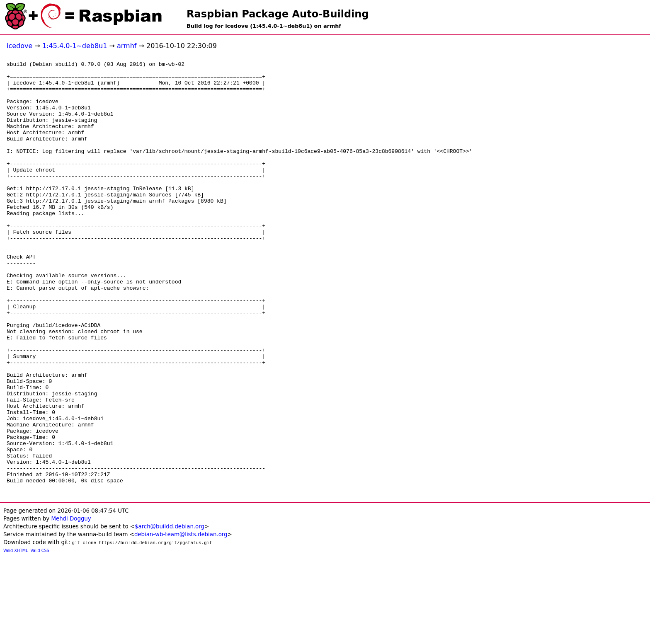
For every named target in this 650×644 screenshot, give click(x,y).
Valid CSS (40, 638)
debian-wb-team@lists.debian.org (181, 621)
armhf (127, 46)
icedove (19, 46)
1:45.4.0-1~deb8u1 (75, 46)
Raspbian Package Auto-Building (278, 14)
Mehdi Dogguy (71, 606)
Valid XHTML (16, 638)
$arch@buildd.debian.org (170, 614)
